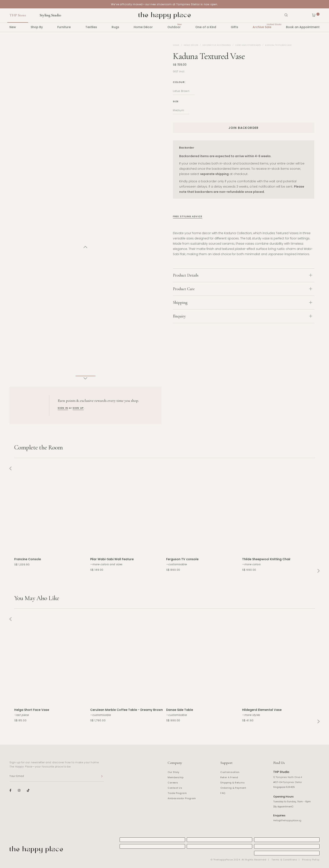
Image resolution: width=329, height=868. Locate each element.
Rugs (115, 27)
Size (176, 101)
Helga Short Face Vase (32, 710)
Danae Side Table (180, 710)
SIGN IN (63, 408)
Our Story (174, 772)
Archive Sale (262, 26)
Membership (176, 777)
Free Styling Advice (188, 216)
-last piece (22, 715)
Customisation (230, 772)
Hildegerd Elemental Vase (262, 710)
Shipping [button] (243, 303)
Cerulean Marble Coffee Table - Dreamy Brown (127, 710)
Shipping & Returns (232, 783)
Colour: (179, 82)
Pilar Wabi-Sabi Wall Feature (112, 559)
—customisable (177, 564)
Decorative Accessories (217, 45)
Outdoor (174, 26)
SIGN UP (78, 408)
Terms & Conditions (284, 860)
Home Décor (143, 27)
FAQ (223, 793)
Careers (173, 783)
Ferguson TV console (182, 559)
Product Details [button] (243, 275)
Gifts (234, 27)
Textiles (91, 27)
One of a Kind (206, 27)
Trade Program (177, 793)
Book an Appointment (303, 27)
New (13, 27)
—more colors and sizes (106, 564)
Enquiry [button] (243, 316)
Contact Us (175, 788)
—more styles (251, 715)
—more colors (251, 564)
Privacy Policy (311, 860)
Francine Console (28, 559)
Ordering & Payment (233, 788)
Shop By (37, 27)
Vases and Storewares (248, 45)
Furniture (64, 27)
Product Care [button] (243, 289)
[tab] (244, 275)
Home (176, 45)
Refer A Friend (229, 777)
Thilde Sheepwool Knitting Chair (266, 559)
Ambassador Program (182, 798)
